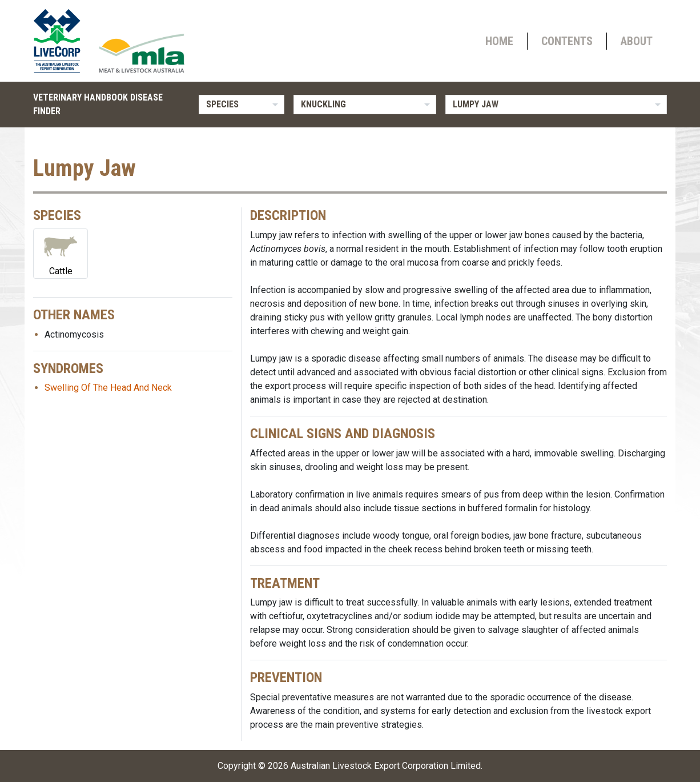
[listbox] (242, 105)
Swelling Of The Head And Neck (108, 388)
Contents (567, 41)
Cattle (61, 253)
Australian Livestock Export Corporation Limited (386, 766)
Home (499, 41)
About (637, 41)
